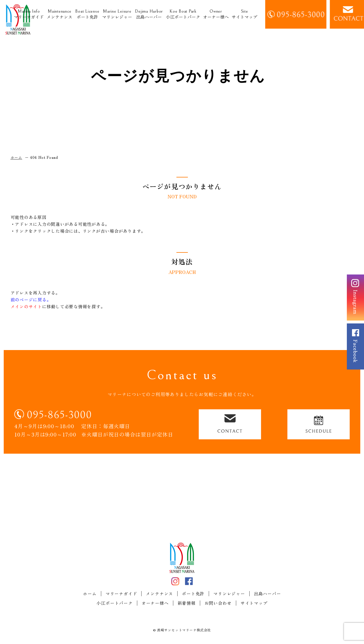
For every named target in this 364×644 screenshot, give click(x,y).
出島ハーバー (149, 14)
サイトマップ (244, 14)
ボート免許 (87, 14)
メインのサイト (26, 306)
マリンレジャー (117, 14)
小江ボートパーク (183, 14)
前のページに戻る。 (31, 300)
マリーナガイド (29, 14)
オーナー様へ (216, 14)
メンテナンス (59, 14)
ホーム (90, 594)
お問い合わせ (218, 603)
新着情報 (187, 603)
